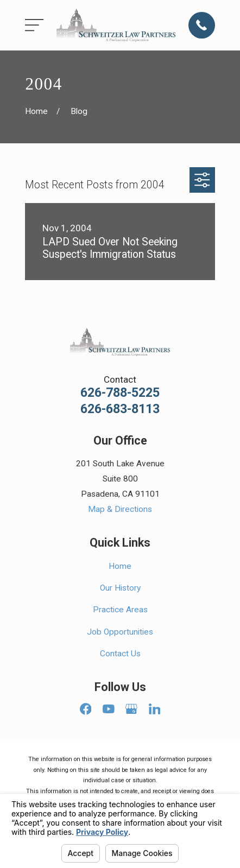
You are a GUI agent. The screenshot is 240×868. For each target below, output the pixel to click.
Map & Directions (120, 509)
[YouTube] (109, 709)
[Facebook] (86, 709)
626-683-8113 (120, 409)
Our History (120, 588)
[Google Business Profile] (131, 709)
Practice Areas (120, 610)
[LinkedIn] (155, 709)
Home (120, 566)
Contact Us (120, 654)
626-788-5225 (120, 393)
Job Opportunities (120, 632)
